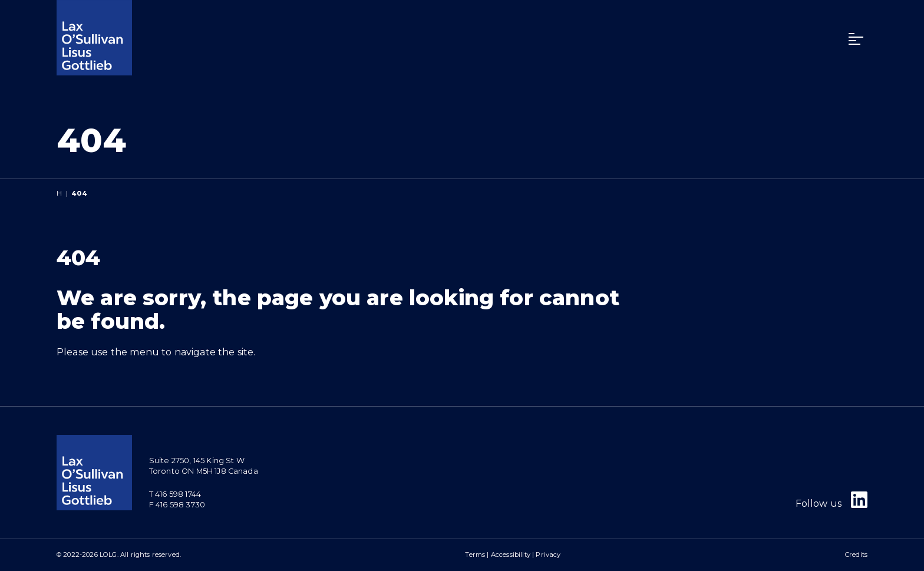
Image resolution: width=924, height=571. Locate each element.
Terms (475, 555)
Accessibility (511, 555)
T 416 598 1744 (175, 494)
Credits (856, 555)
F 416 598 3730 (177, 505)
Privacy (548, 555)
